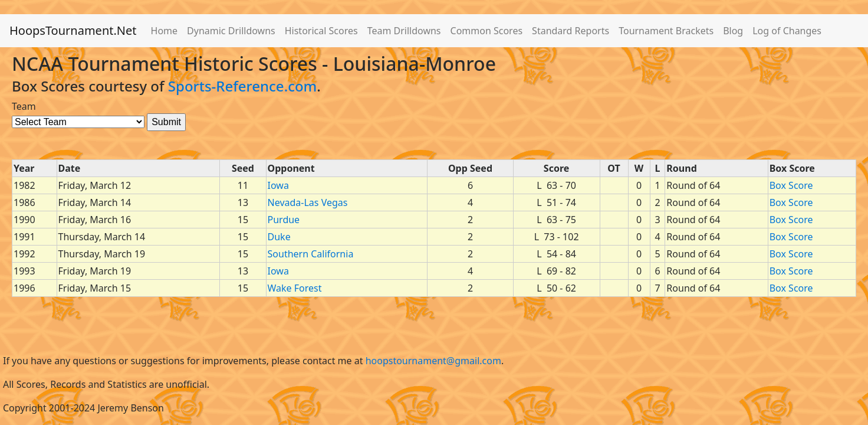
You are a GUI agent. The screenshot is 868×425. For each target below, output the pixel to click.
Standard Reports (571, 31)
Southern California (311, 254)
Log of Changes (787, 31)
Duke (279, 237)
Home (165, 31)
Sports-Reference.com (243, 86)
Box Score (791, 185)
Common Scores (487, 31)
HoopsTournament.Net (73, 30)
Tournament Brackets (666, 31)
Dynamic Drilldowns (231, 31)
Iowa (278, 185)
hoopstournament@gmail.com (433, 361)
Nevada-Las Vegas (308, 202)
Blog (733, 31)
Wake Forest (295, 288)
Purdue (284, 220)
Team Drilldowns (404, 31)
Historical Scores (321, 31)
